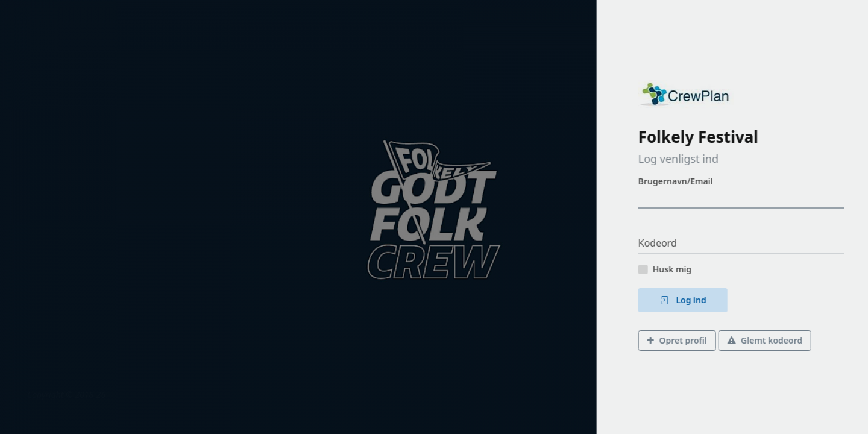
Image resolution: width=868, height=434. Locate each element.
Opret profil (702, 340)
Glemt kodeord (790, 340)
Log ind (708, 300)
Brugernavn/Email (700, 181)
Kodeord (682, 243)
